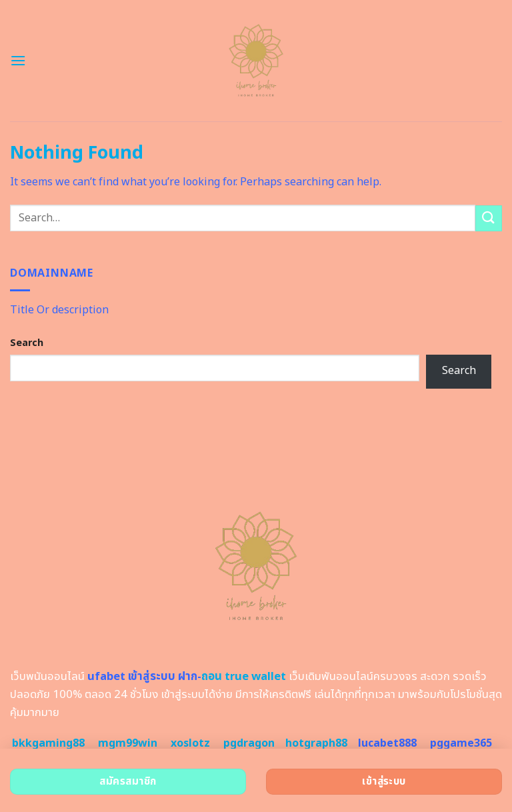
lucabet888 (387, 743)
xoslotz (190, 743)
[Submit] (489, 218)
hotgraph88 (316, 743)
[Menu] (18, 60)
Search (27, 343)
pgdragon (249, 743)
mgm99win (128, 743)
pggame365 (461, 743)
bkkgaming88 (48, 743)
